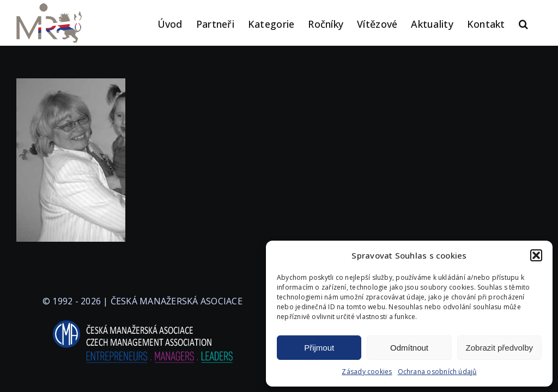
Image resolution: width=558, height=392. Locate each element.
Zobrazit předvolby (499, 348)
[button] (536, 255)
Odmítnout (409, 348)
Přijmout (319, 348)
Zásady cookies (367, 372)
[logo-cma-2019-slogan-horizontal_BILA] (142, 321)
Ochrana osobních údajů (437, 372)
